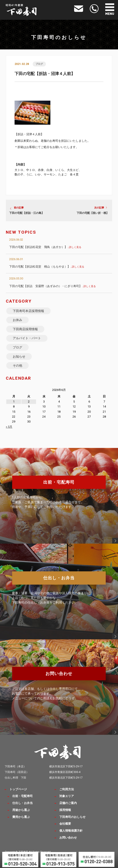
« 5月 (9, 427)
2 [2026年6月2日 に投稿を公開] (29, 402)
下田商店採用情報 (25, 329)
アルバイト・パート (27, 338)
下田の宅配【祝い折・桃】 (93, 213)
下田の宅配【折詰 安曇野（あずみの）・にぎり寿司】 (53, 286)
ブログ (39, 64)
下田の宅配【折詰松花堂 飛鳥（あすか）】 (45, 247)
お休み (17, 320)
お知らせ (19, 356)
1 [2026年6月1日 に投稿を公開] (14, 402)
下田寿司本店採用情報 (28, 311)
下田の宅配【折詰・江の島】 (27, 213)
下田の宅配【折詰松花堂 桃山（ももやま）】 (47, 267)
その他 (17, 365)
